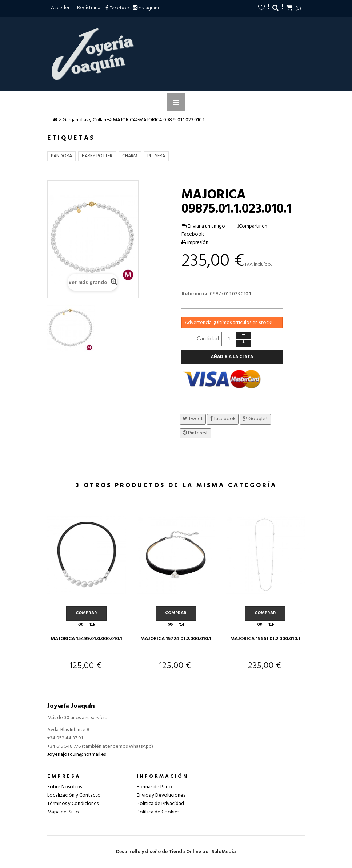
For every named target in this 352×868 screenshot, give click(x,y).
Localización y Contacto (74, 795)
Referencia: (195, 294)
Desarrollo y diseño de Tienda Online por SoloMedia (176, 852)
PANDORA (61, 156)
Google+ (255, 419)
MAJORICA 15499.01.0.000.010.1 (86, 639)
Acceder (60, 8)
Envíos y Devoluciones (161, 795)
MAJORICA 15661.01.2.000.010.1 (265, 639)
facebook (223, 419)
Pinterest (195, 433)
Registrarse (89, 8)
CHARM (130, 156)
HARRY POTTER (97, 156)
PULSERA (156, 156)
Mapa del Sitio (63, 812)
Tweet (193, 419)
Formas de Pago (154, 787)
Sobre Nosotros (65, 787)
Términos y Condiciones (73, 804)
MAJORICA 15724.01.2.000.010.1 (176, 639)
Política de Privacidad (160, 804)
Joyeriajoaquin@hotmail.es (77, 755)
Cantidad (208, 339)
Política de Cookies (158, 812)
